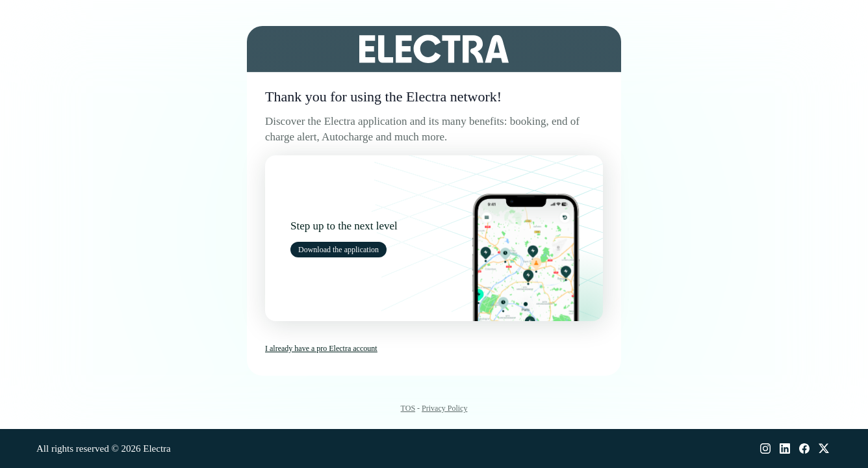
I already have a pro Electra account (321, 348)
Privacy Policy (444, 408)
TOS (408, 408)
